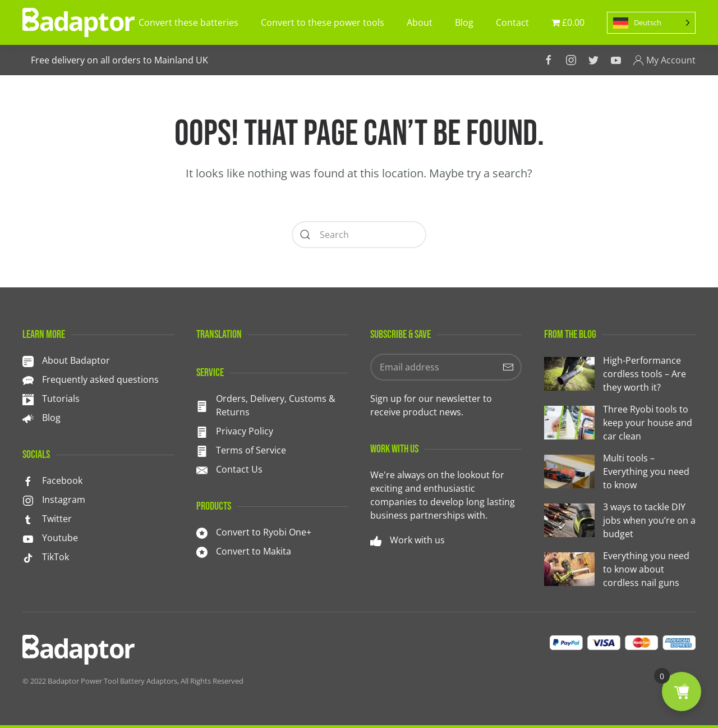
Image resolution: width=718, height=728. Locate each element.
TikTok (56, 557)
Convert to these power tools (323, 22)
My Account (664, 60)
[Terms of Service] (202, 450)
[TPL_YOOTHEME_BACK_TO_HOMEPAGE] (79, 22)
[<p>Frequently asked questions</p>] (28, 379)
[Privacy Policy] (202, 431)
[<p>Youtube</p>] (28, 538)
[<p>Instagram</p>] (28, 500)
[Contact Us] (202, 469)
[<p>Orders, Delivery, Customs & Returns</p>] (202, 405)
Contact (512, 22)
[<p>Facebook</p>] (28, 480)
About (420, 22)
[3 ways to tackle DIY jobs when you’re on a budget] (620, 520)
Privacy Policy (245, 431)
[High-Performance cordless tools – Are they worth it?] (620, 374)
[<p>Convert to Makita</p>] (202, 551)
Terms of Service (251, 450)
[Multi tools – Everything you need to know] (620, 471)
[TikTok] (28, 557)
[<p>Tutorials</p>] (28, 399)
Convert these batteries (188, 22)
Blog (464, 22)
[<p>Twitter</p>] (28, 519)
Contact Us (239, 469)
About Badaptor (76, 360)
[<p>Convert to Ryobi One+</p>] (202, 532)
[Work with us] (376, 540)
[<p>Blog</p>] (28, 418)
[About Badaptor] (28, 360)
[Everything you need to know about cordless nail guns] (620, 569)
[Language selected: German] (651, 23)
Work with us (417, 540)
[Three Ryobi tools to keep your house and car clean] (620, 423)
